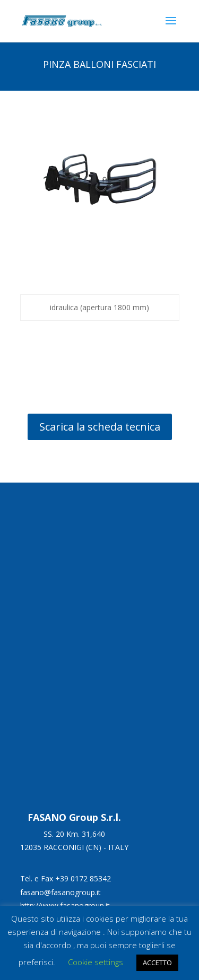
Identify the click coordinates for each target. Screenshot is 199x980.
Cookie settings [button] (96, 962)
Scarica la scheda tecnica (100, 427)
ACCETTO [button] (157, 962)
